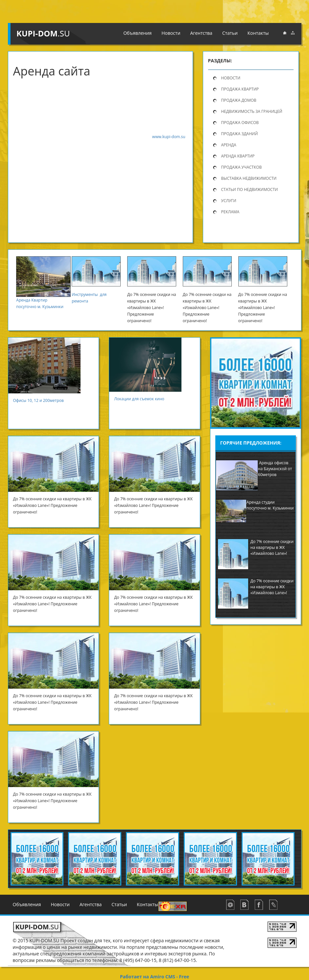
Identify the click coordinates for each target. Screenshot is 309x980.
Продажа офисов (240, 123)
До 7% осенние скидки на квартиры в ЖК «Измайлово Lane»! (272, 547)
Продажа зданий (240, 134)
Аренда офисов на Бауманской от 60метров (275, 469)
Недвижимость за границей (252, 111)
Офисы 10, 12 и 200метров (41, 400)
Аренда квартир (238, 156)
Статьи (230, 33)
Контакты (258, 33)
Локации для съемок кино (140, 399)
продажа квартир (240, 89)
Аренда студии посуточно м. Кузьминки (270, 505)
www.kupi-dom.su (169, 137)
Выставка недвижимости (249, 178)
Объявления (137, 33)
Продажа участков (242, 167)
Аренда (229, 145)
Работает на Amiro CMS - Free (154, 977)
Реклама (230, 212)
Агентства (201, 33)
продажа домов (239, 100)
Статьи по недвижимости (250, 189)
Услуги (229, 201)
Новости (171, 33)
